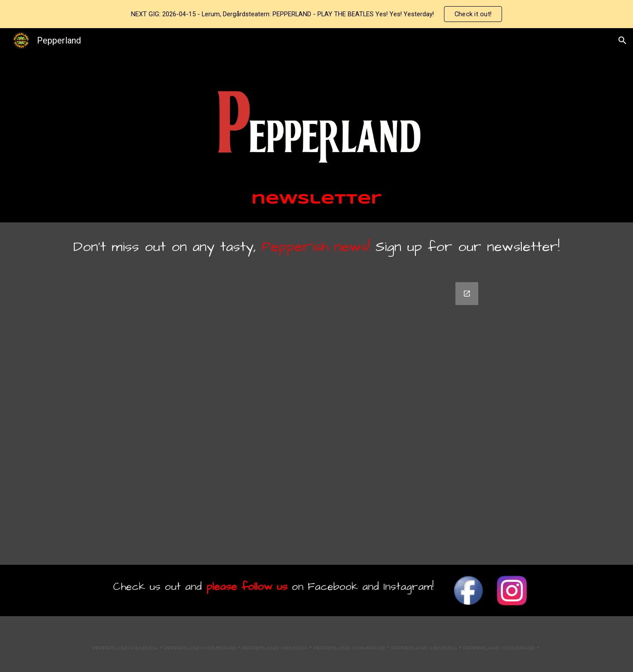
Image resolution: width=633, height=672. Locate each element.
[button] (622, 40)
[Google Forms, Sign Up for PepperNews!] (316, 418)
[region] (316, 14)
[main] (316, 200)
